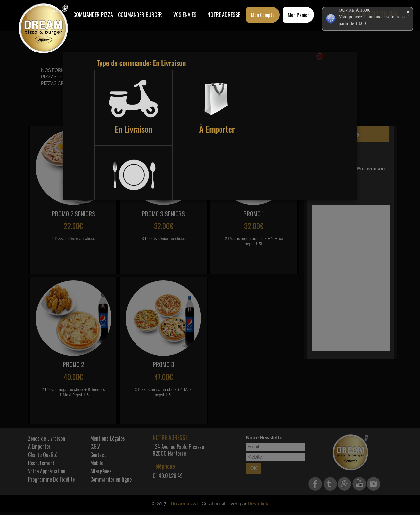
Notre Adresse (224, 15)
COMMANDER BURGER (140, 15)
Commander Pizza (93, 15)
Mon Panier (298, 15)
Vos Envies (185, 15)
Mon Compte (263, 15)
